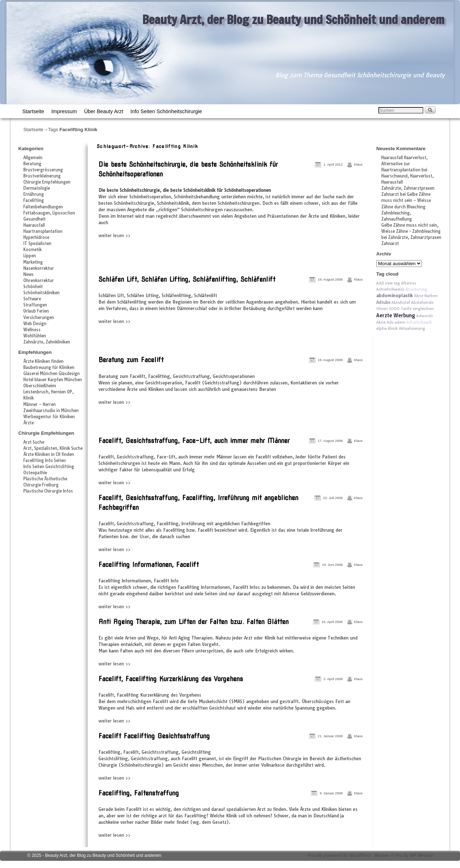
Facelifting (34, 200)
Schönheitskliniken (42, 293)
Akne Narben (426, 296)
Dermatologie (37, 188)
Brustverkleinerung (42, 176)
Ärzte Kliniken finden (43, 361)
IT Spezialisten (37, 244)
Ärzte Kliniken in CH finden (49, 454)
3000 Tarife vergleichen (411, 309)
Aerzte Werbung (396, 315)
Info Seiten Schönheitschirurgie (166, 111)
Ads (390, 322)
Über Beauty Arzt (104, 111)
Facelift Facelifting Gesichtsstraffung (154, 736)
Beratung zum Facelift (131, 360)
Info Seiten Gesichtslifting (49, 467)
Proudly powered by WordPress (339, 855)
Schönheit (33, 287)
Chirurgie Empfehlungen (47, 182)
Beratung (32, 164)
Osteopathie (35, 473)
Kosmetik (33, 250)
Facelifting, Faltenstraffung (139, 793)
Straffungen (35, 305)
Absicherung (416, 289)
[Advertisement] (181, 255)
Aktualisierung (412, 328)
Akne (381, 322)
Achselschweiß (419, 322)
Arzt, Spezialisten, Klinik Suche (53, 448)
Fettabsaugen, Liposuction (49, 213)
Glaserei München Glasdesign (52, 374)
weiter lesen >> (114, 236)
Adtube (383, 302)
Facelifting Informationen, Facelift (149, 565)
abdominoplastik (395, 296)
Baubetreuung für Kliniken (49, 368)
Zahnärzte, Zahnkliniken (47, 342)
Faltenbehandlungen (43, 207)
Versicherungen (39, 318)
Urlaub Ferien (36, 311)
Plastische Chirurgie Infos (48, 491)
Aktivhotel (401, 303)
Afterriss (409, 283)
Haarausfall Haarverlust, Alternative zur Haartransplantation (404, 164)
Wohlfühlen (35, 336)
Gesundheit (34, 219)
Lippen (30, 256)
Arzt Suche (34, 442)
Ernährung (34, 194)
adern (400, 322)
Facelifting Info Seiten (45, 461)
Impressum (64, 111)
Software (32, 299)
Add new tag (388, 283)
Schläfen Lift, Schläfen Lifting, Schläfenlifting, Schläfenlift (187, 279)
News (29, 274)
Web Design (35, 324)
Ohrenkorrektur (39, 281)
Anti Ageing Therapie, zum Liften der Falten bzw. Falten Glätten (194, 622)
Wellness (32, 330)
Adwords (424, 316)
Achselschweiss (390, 289)
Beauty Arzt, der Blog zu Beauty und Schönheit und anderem (293, 19)
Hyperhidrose (36, 237)
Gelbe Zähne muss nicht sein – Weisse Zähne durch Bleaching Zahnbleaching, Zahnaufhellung (406, 207)
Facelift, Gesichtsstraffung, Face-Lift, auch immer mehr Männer (194, 441)
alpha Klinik (387, 328)
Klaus (358, 164)
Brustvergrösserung (43, 170)
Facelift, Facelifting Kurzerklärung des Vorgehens (171, 679)
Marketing (33, 262)
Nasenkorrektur (39, 268)
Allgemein (33, 158)
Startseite (33, 111)
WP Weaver (421, 855)
